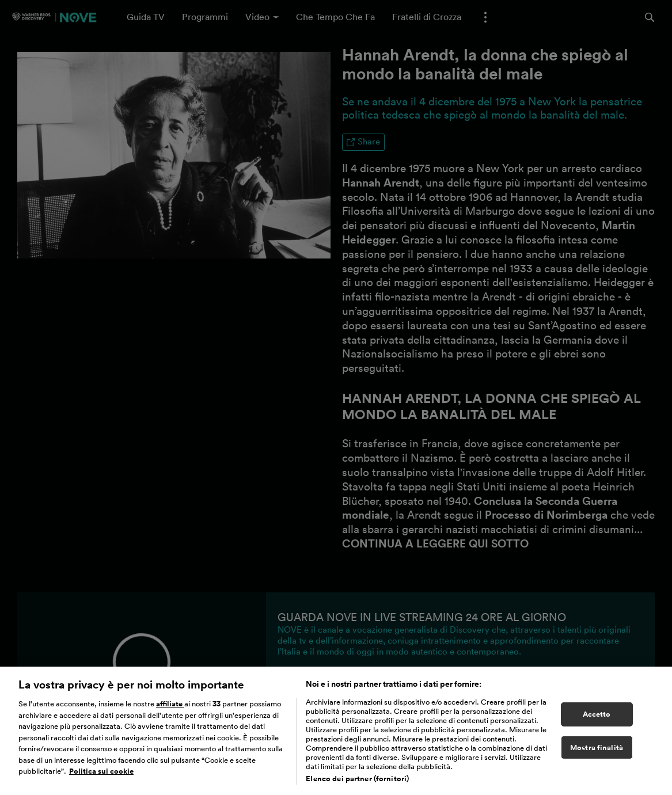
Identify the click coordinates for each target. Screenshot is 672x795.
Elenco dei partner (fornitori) (357, 783)
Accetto (597, 718)
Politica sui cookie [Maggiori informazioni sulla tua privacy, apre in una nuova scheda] (101, 776)
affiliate (170, 708)
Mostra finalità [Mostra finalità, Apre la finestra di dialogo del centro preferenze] (597, 752)
